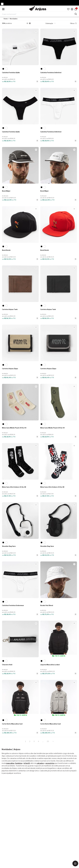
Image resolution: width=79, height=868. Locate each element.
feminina (19, 763)
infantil (27, 763)
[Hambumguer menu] (3, 9)
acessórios (50, 763)
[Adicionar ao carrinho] (37, 81)
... (43, 741)
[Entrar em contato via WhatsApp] (75, 863)
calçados (40, 763)
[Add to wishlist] (36, 31)
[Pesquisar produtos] (76, 14)
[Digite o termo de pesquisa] (38, 14)
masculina (10, 763)
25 (48, 741)
